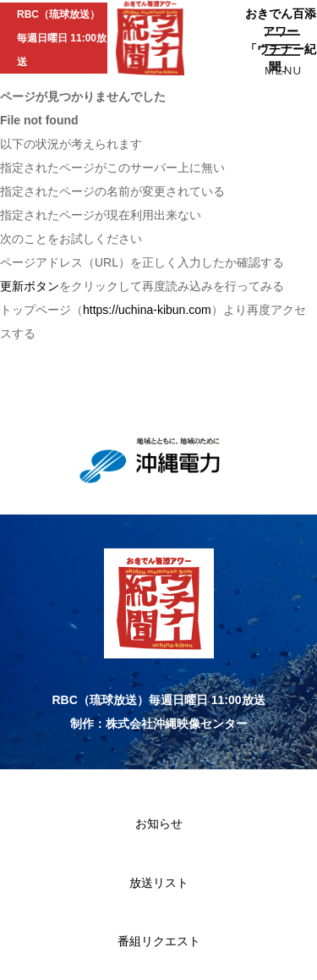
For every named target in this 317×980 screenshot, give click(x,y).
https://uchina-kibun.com (147, 310)
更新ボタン (30, 286)
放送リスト (159, 883)
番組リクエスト (159, 941)
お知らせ (159, 823)
